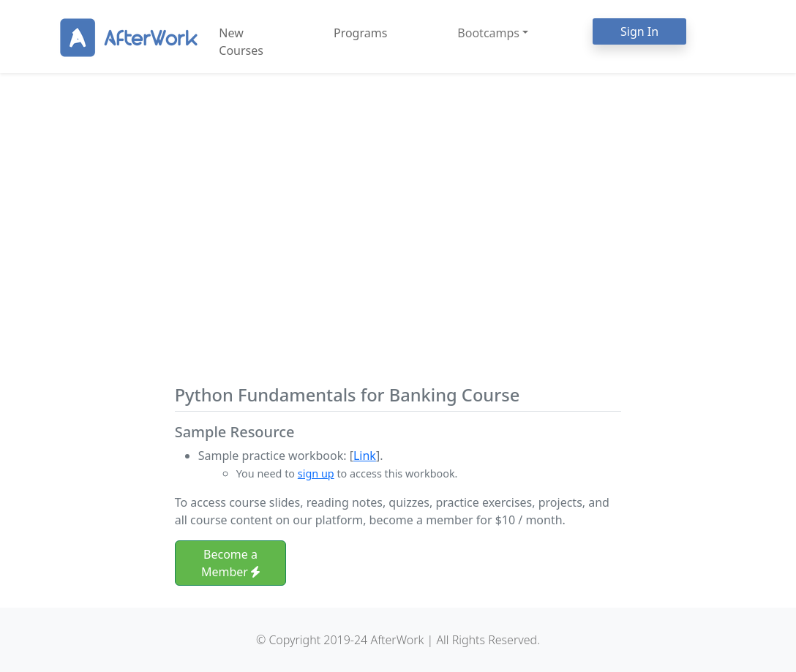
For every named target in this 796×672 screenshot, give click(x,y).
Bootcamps (488, 33)
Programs (360, 33)
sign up (316, 473)
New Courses (241, 42)
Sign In (639, 31)
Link (365, 456)
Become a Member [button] (230, 563)
